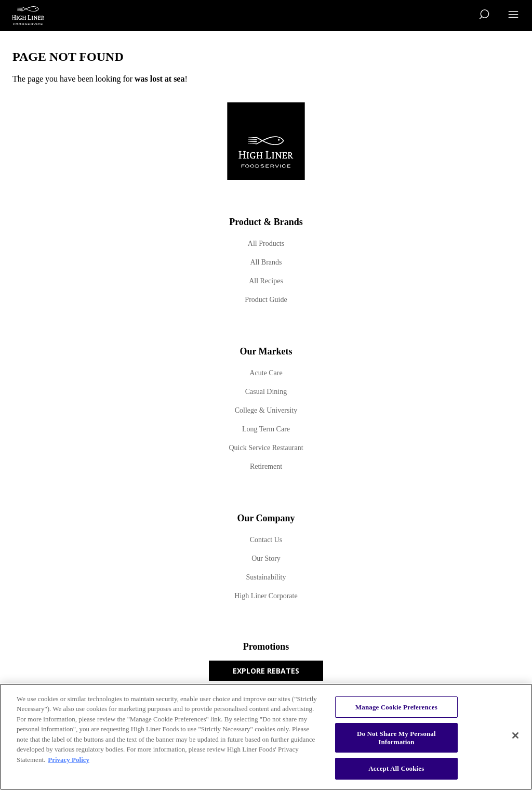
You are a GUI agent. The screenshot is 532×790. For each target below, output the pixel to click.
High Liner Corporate (266, 596)
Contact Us (266, 540)
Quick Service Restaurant (266, 448)
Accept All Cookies (396, 768)
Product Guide (266, 300)
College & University (266, 410)
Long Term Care (266, 429)
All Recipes (266, 281)
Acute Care (266, 373)
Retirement (266, 466)
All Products (266, 243)
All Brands (266, 262)
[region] (266, 737)
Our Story (266, 558)
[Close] (515, 735)
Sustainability (266, 577)
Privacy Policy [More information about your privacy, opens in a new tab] (69, 760)
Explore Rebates (266, 671)
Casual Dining (266, 392)
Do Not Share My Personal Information (396, 738)
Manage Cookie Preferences (396, 707)
